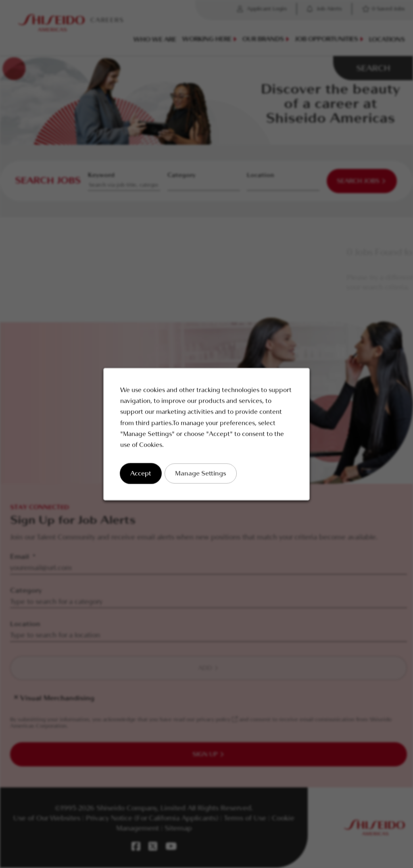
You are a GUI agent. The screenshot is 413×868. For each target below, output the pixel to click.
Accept (143, 476)
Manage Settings (201, 476)
